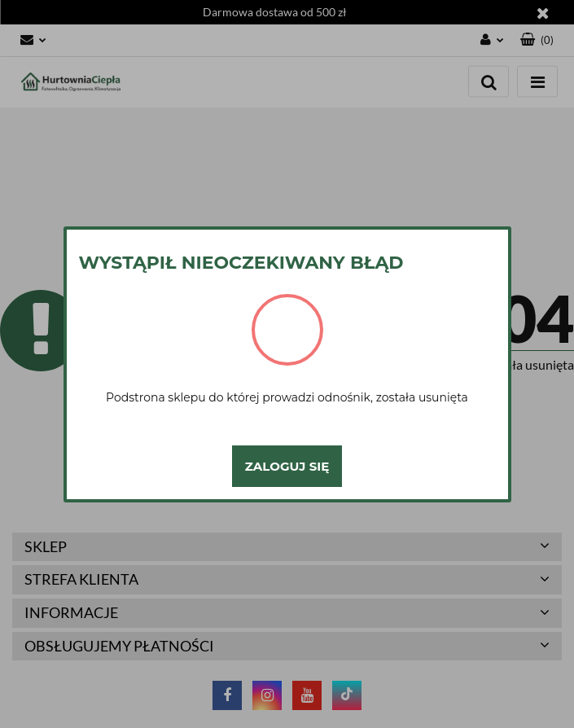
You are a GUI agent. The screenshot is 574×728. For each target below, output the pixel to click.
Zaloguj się (287, 466)
